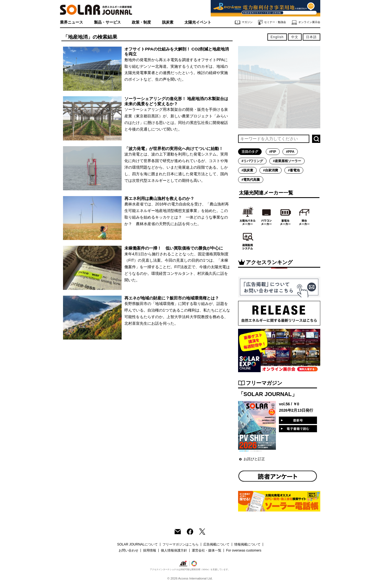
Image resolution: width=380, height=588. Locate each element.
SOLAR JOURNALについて (137, 544)
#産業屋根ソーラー (287, 161)
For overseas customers (244, 550)
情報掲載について (247, 544)
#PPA (290, 152)
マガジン (244, 22)
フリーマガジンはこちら (181, 544)
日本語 (312, 37)
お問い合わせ (128, 550)
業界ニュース (72, 22)
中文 (295, 37)
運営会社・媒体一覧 (207, 550)
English (277, 37)
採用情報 (150, 550)
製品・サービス (107, 22)
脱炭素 (168, 22)
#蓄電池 (294, 170)
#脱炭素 (248, 170)
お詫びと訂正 (254, 459)
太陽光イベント (198, 22)
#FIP (273, 152)
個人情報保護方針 (174, 550)
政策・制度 (141, 22)
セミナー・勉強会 (272, 22)
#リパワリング (252, 161)
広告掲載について (216, 544)
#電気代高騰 (251, 180)
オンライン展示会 (306, 22)
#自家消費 (271, 170)
